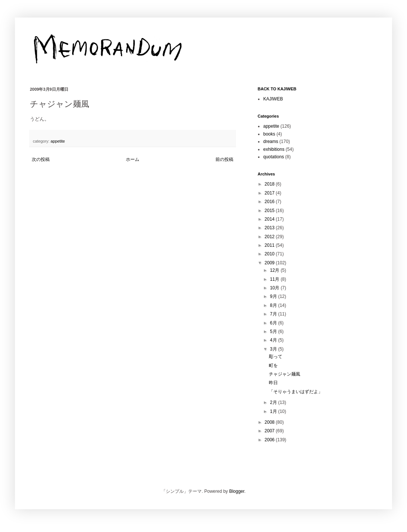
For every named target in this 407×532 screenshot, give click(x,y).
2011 (270, 245)
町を (273, 365)
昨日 (273, 383)
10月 (275, 288)
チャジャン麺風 (285, 374)
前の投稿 (224, 159)
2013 (270, 228)
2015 (270, 211)
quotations (274, 157)
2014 (270, 219)
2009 (270, 263)
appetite (58, 141)
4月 (274, 340)
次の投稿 (41, 159)
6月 (274, 323)
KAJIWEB (273, 99)
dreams (271, 141)
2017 (270, 193)
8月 (274, 305)
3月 (274, 349)
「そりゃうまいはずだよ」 (296, 392)
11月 (275, 279)
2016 (270, 202)
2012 (270, 237)
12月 (275, 270)
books (269, 134)
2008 (270, 422)
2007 (270, 431)
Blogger (237, 491)
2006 (270, 440)
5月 (274, 332)
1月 (274, 411)
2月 (274, 402)
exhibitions (274, 149)
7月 (274, 314)
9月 (274, 296)
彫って (276, 357)
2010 (270, 254)
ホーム (133, 159)
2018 (270, 184)
